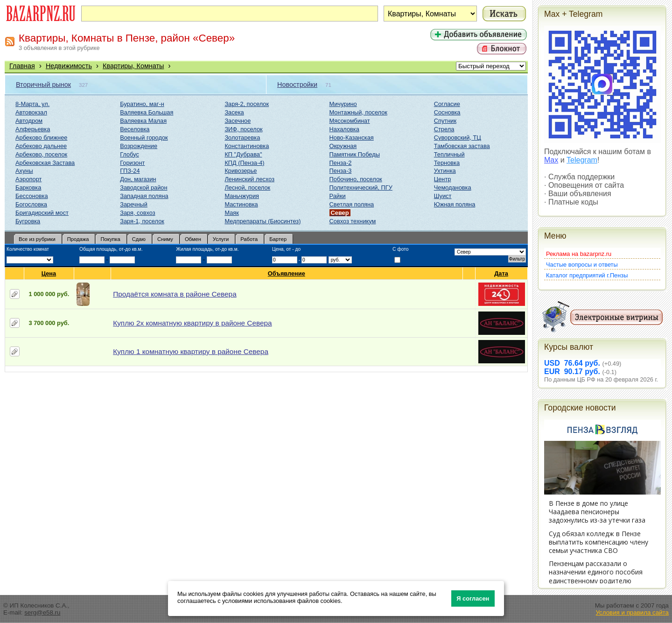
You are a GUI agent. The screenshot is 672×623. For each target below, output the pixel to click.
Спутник (445, 121)
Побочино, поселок (356, 179)
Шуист (443, 196)
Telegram (582, 160)
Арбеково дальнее (41, 146)
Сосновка (447, 112)
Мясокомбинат (350, 121)
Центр (443, 179)
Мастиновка (241, 204)
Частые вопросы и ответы (582, 265)
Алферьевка (33, 129)
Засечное (238, 121)
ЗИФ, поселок (243, 129)
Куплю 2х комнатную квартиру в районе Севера (192, 323)
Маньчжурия (242, 196)
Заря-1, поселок (142, 221)
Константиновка (247, 146)
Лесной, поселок (247, 188)
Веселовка (135, 129)
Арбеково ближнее (41, 138)
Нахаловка (344, 129)
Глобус (129, 154)
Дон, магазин (138, 179)
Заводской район (143, 188)
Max (551, 160)
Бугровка (28, 221)
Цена (49, 273)
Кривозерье (241, 171)
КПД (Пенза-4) (244, 163)
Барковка (28, 188)
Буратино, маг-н (142, 104)
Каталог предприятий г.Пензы (587, 275)
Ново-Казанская (352, 138)
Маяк (231, 213)
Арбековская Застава (45, 163)
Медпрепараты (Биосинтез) (262, 221)
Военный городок (144, 138)
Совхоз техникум (353, 221)
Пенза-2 (341, 163)
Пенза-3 (341, 171)
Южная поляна (455, 204)
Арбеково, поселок (41, 154)
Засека (234, 112)
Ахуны (24, 171)
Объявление (287, 273)
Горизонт (132, 163)
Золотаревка (242, 138)
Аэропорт (28, 179)
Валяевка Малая (143, 121)
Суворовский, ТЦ (458, 138)
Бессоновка (32, 196)
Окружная (343, 146)
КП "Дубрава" (243, 154)
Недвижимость (69, 66)
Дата (501, 273)
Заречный (134, 204)
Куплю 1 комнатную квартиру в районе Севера (191, 351)
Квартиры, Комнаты (133, 66)
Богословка (31, 204)
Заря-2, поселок (247, 104)
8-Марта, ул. (32, 104)
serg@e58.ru (42, 612)
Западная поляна (144, 196)
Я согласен (473, 598)
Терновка (447, 163)
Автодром (29, 121)
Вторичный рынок (43, 85)
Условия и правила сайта (632, 612)
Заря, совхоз (137, 213)
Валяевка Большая (147, 112)
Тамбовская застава (462, 146)
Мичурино (343, 104)
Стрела (444, 129)
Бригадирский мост (42, 213)
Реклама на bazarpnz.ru (579, 254)
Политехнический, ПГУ (361, 188)
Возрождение (139, 146)
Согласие (447, 104)
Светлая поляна (352, 204)
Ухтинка (445, 171)
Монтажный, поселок (358, 112)
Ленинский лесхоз (249, 179)
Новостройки (297, 85)
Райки (338, 196)
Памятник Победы (355, 154)
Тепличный (449, 154)
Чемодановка (453, 188)
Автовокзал (31, 112)
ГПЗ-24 (130, 171)
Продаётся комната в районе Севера (175, 294)
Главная (22, 66)
